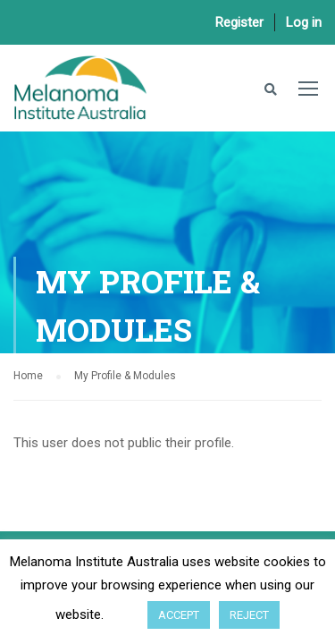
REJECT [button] (249, 615)
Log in (304, 22)
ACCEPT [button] (179, 615)
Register (239, 22)
